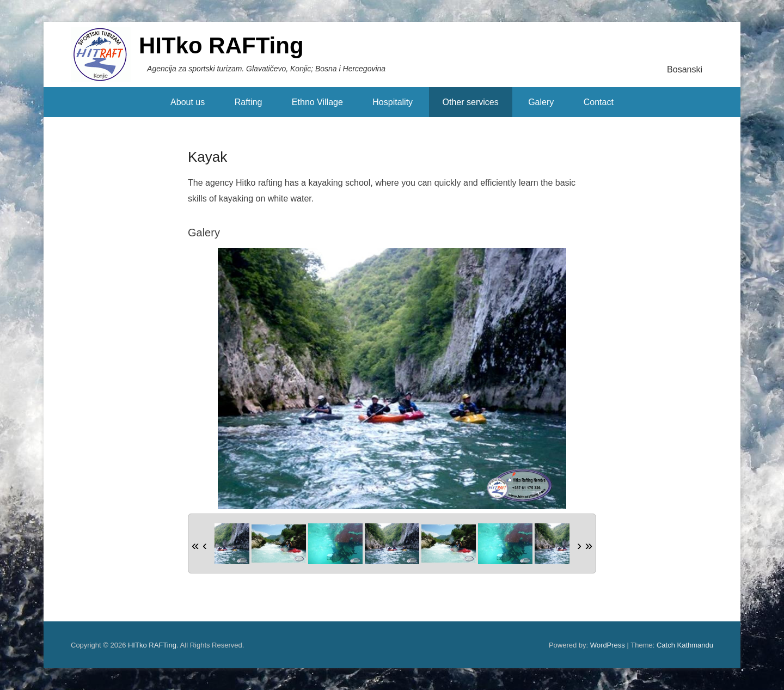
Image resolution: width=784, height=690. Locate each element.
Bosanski (685, 69)
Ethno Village (317, 102)
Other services (471, 102)
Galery (541, 102)
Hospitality (393, 102)
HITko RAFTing (221, 45)
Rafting (249, 102)
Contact (599, 102)
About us (188, 102)
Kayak (207, 157)
